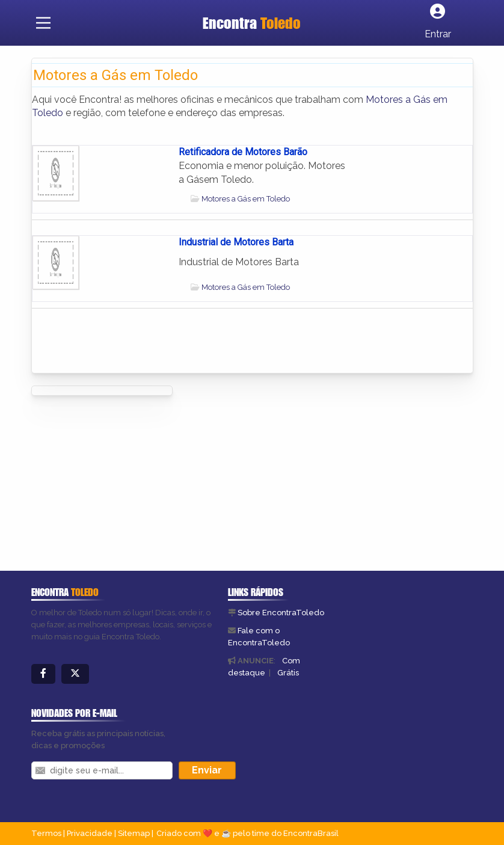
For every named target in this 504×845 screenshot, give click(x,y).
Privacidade (90, 833)
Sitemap (134, 833)
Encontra (252, 23)
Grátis (288, 673)
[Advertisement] (217, 479)
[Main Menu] (43, 23)
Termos (46, 833)
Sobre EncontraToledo (281, 613)
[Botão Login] (438, 23)
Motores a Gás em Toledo (246, 199)
